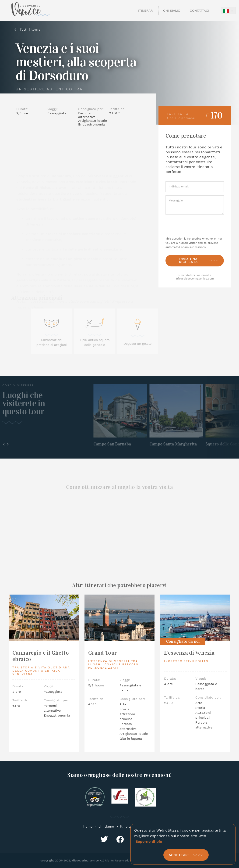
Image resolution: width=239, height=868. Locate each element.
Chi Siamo (172, 11)
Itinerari (146, 11)
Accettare (179, 855)
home (88, 826)
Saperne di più (149, 841)
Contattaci (199, 11)
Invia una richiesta (188, 260)
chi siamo (106, 826)
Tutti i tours (32, 29)
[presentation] (195, 226)
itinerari (127, 826)
